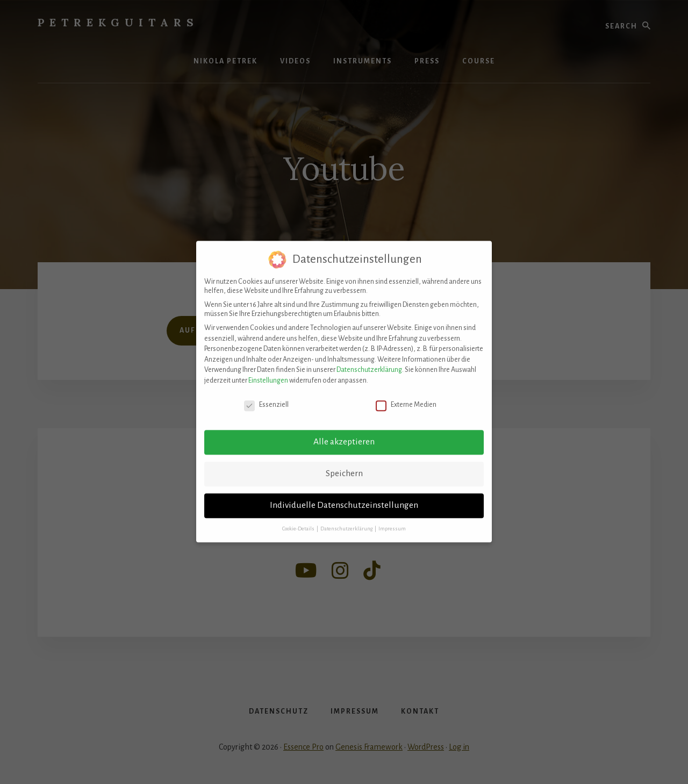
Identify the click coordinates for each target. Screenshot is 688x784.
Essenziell (266, 395)
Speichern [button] (344, 464)
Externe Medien (406, 395)
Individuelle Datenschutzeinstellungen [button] (344, 495)
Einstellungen (268, 371)
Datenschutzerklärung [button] (347, 519)
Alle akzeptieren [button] (344, 432)
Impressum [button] (392, 519)
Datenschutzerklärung (369, 360)
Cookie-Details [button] (299, 519)
